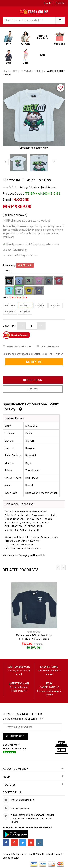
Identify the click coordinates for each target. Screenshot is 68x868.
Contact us (12, 793)
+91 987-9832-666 (21, 808)
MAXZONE (21, 200)
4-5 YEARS (56, 305)
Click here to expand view (34, 148)
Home (6, 71)
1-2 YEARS (10, 305)
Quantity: (9, 326)
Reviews (33, 389)
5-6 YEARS (10, 312)
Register (60, 3)
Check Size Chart (18, 297)
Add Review (49, 187)
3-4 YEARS (40, 305)
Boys (15, 71)
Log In (48, 3)
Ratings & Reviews (30, 187)
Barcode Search (11, 858)
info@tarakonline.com (23, 800)
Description (33, 380)
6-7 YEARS (25, 312)
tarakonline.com (24, 854)
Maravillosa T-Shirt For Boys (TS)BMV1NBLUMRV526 (34, 637)
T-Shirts (39, 71)
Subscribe (17, 736)
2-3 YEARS (25, 305)
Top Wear (26, 71)
